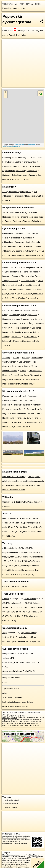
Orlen (37, 247)
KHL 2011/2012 (18, 502)
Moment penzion (9, 409)
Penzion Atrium (34, 414)
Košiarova (22, 175)
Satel (5, 362)
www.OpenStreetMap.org (30, 855)
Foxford (40, 268)
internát (16, 358)
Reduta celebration (21, 328)
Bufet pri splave (27, 268)
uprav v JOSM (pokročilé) (31, 712)
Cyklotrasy (19, 4)
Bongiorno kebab (31, 272)
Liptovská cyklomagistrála (20, 192)
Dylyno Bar (7, 380)
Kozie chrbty (23, 637)
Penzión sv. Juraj (24, 418)
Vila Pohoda (37, 358)
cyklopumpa (7, 251)
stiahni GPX (6, 718)
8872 (5, 192)
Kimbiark (20, 481)
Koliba (24, 285)
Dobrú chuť (38, 294)
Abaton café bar (9, 323)
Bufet (5, 268)
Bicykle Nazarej (32, 242)
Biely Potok (32, 171)
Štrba (12, 616)
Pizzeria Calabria (28, 281)
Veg (19, 294)
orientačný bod (9, 158)
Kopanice (25, 179)
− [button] (6, 96)
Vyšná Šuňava (9, 612)
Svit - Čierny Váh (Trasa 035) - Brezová (19, 213)
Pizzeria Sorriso (30, 337)
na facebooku (19, 836)
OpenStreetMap (19, 144)
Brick (35, 332)
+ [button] (6, 92)
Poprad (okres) (34, 502)
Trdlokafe (27, 294)
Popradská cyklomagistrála (14, 8)
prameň (33, 298)
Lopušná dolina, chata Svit (14, 171)
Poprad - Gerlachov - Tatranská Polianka (22, 221)
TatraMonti (35, 375)
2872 (41, 196)
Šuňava (6, 175)
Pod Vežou (15, 341)
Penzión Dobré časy (19, 375)
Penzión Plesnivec (28, 396)
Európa (23, 371)
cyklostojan (7, 233)
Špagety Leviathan (10, 281)
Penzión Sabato (26, 409)
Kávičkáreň (22, 298)
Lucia (21, 323)
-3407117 (6, 714)
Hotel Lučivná (8, 418)
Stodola (6, 337)
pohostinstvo (13, 285)
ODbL (29, 857)
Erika (24, 315)
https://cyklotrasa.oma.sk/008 (11, 146)
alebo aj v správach (11, 807)
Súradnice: (6, 716)
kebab (5, 341)
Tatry (4, 633)
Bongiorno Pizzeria (10, 276)
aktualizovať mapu (15, 712)
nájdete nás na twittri (12, 800)
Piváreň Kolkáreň (25, 289)
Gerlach (13, 362)
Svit (13, 175)
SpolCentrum (24, 362)
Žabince (32, 175)
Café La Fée (10, 298)
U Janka (37, 319)
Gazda (12, 289)
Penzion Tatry (27, 384)
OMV (40, 255)
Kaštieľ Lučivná (18, 414)
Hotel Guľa (7, 427)
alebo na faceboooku (12, 804)
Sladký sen (27, 341)
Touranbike (20, 251)
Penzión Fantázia (10, 371)
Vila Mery (6, 358)
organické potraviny (22, 319)
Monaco (27, 332)
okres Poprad (8, 587)
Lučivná (14, 603)
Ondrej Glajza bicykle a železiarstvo (20, 255)
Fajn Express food (10, 310)
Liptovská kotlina (18, 642)
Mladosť (25, 358)
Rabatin (29, 247)
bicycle (38, 4)
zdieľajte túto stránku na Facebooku (16, 837)
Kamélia (36, 405)
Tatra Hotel (17, 366)
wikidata (14, 718)
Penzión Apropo (17, 422)
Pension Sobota (9, 400)
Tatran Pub (14, 315)
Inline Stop (34, 276)
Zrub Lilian (23, 400)
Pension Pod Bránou (22, 405)
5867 (7, 200)
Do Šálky (30, 323)
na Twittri (24, 838)
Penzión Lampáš (22, 380)
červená (29, 4)
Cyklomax (19, 242)
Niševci (15, 179)
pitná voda (33, 315)
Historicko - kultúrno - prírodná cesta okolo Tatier (23, 217)
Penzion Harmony (10, 396)
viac (27, 706)
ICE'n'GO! (14, 268)
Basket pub (16, 337)
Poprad (5, 506)
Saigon (11, 294)
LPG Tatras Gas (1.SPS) (13, 247)
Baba (5, 315)
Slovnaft (31, 251)
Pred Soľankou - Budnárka (14, 477)
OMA (11, 4)
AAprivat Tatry (30, 366)
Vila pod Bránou (34, 422)
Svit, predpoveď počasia (15, 649)
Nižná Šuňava (30, 599)
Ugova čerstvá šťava (29, 310)
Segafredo (7, 319)
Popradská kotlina (29, 633)
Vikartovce (33, 616)
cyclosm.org (31, 144)
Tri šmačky (17, 332)
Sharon (24, 276)
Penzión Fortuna (21, 427)
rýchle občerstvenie (13, 272)
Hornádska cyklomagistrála (25, 196)
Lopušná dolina (15, 162)
